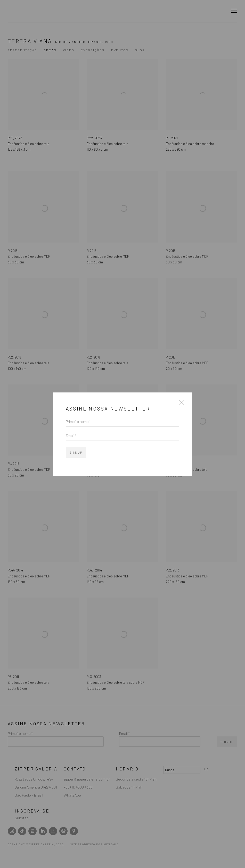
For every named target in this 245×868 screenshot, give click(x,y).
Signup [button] (76, 452)
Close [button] (181, 404)
